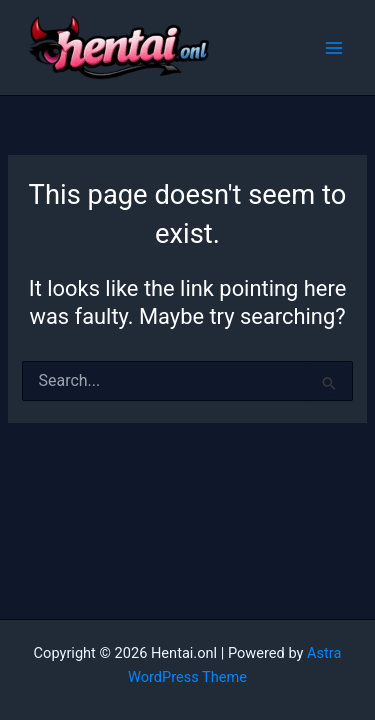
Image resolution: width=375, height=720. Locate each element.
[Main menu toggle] (334, 48)
